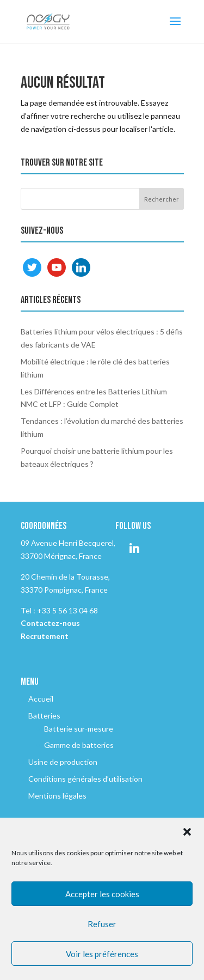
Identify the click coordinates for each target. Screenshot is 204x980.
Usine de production (63, 762)
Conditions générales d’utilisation (85, 779)
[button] (187, 832)
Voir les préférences (102, 954)
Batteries (44, 716)
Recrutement (45, 636)
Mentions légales (57, 796)
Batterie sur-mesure (79, 729)
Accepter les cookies (102, 894)
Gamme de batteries (79, 745)
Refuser (102, 924)
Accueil (41, 699)
